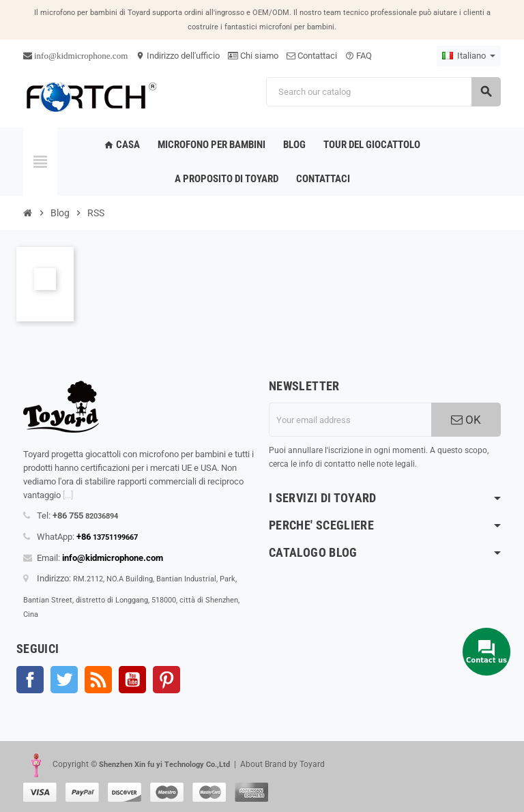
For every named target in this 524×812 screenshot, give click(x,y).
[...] (68, 495)
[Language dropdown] (469, 56)
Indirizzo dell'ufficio (178, 56)
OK (466, 420)
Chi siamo (253, 56)
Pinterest (166, 680)
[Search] (383, 92)
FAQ (359, 56)
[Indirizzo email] (350, 420)
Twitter (64, 680)
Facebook (30, 680)
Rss (98, 680)
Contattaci (312, 56)
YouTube (132, 680)
